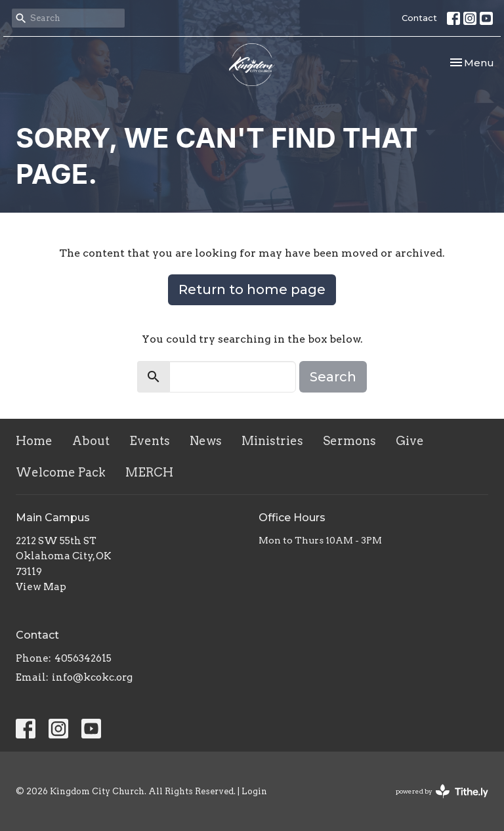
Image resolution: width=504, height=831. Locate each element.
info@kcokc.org (92, 677)
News (206, 441)
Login (254, 791)
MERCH (149, 472)
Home (34, 441)
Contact (419, 18)
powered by (442, 791)
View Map (41, 587)
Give (410, 441)
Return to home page (252, 289)
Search (333, 377)
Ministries (272, 441)
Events (150, 441)
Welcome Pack (61, 472)
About (91, 441)
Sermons (349, 441)
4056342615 (83, 658)
